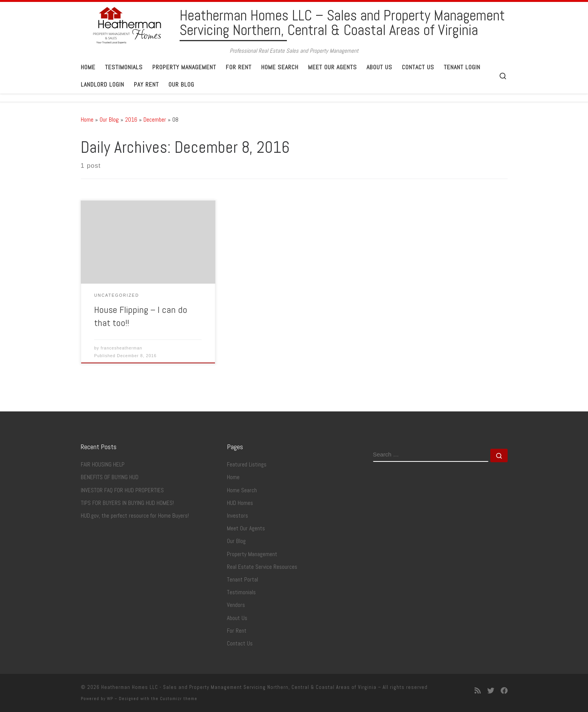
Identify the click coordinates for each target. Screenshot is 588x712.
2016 (131, 120)
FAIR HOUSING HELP (103, 465)
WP (110, 699)
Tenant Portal (242, 580)
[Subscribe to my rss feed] (478, 691)
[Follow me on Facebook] (504, 691)
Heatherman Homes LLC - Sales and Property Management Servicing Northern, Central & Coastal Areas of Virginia (239, 687)
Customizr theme (179, 699)
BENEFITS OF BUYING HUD (110, 477)
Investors (237, 516)
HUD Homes (240, 503)
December (155, 120)
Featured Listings (247, 465)
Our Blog (109, 120)
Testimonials (241, 592)
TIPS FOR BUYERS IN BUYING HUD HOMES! (127, 503)
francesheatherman (122, 348)
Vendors (236, 605)
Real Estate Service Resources (262, 567)
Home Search (242, 490)
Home (87, 120)
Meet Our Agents (246, 528)
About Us (237, 618)
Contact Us (240, 643)
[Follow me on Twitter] (491, 691)
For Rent (237, 631)
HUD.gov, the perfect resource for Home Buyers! (135, 516)
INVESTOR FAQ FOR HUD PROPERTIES (122, 490)
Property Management (252, 554)
